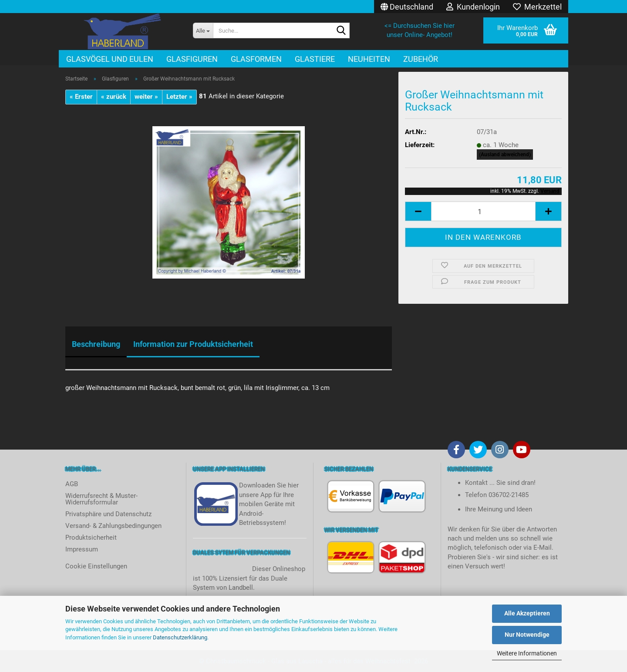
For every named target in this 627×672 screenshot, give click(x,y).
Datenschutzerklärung (180, 637)
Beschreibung (96, 344)
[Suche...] (203, 30)
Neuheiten (369, 59)
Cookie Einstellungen (96, 566)
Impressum (82, 549)
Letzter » (179, 97)
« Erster (81, 97)
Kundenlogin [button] (473, 7)
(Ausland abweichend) (505, 155)
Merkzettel (537, 7)
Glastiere (315, 59)
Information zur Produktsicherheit (193, 344)
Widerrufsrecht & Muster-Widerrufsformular (101, 499)
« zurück (114, 97)
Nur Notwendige (527, 635)
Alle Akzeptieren (527, 613)
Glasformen (256, 59)
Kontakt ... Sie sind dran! (500, 483)
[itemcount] (483, 211)
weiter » (146, 97)
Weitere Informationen (527, 653)
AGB (72, 484)
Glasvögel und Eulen (110, 59)
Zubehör (421, 59)
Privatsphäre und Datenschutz (108, 514)
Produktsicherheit (91, 538)
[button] (407, 7)
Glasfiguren (192, 59)
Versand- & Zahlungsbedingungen (113, 526)
